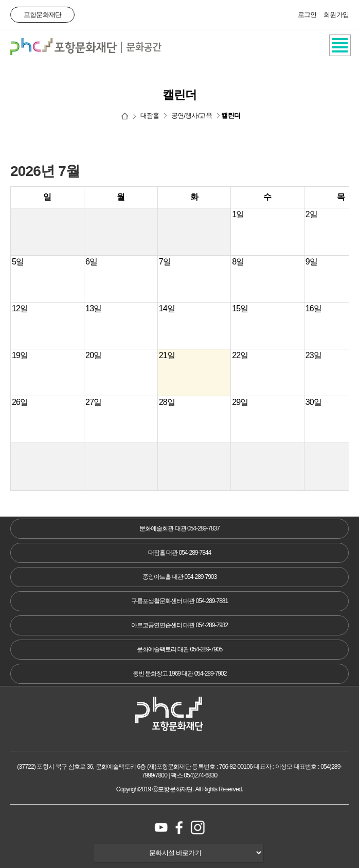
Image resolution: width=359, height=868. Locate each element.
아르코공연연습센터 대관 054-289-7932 (179, 625)
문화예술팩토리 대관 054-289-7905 (179, 649)
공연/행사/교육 (192, 116)
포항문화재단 (42, 15)
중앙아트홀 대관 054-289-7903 (179, 577)
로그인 (307, 15)
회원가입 (336, 15)
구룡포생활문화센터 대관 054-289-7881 (179, 601)
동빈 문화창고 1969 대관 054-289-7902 (180, 674)
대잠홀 (150, 116)
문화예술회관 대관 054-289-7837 (179, 528)
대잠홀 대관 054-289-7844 (179, 553)
